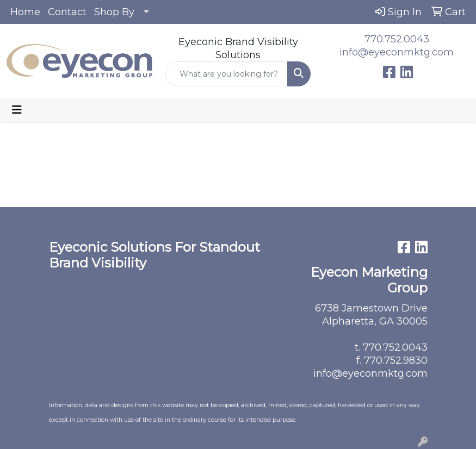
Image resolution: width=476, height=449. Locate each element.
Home (25, 12)
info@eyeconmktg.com (397, 52)
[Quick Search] (227, 74)
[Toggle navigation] (17, 110)
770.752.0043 (397, 39)
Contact (67, 12)
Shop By (114, 12)
